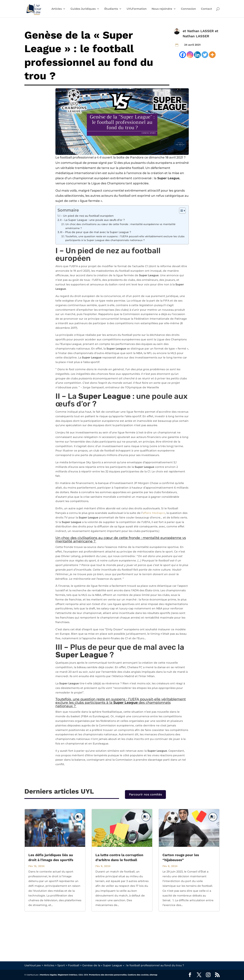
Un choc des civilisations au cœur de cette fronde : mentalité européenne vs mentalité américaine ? (120, 226)
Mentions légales (48, 975)
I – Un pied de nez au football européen (87, 216)
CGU (81, 975)
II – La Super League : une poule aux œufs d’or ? (93, 220)
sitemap (153, 975)
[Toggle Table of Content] (180, 211)
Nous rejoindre (162, 9)
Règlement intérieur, (68, 975)
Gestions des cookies (138, 975)
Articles (57, 9)
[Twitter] (205, 55)
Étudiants (111, 9)
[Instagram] (190, 55)
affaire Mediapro (154, 513)
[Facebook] (183, 55)
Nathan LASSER (200, 31)
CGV (86, 975)
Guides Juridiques (83, 9)
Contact (206, 9)
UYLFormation (137, 9)
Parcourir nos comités (145, 794)
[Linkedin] (197, 55)
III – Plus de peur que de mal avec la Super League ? (96, 232)
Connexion (188, 9)
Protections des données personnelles (108, 975)
